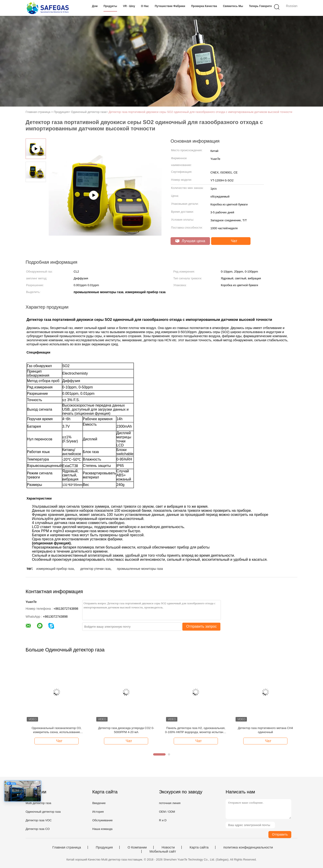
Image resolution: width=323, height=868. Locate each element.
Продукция (104, 847)
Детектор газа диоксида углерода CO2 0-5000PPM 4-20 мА (126, 730)
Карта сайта (199, 847)
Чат (231, 241)
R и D (163, 820)
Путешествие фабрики (170, 6)
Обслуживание (102, 820)
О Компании (137, 847)
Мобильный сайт (163, 851)
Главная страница (67, 847)
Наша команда (102, 829)
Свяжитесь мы (233, 6)
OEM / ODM (167, 812)
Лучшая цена (190, 241)
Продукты (110, 6)
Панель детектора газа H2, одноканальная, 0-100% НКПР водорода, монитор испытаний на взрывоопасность (196, 730)
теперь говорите (260, 6)
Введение (99, 803)
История (98, 812)
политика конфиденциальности (248, 847)
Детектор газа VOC (39, 820)
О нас (145, 6)
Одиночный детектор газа (43, 812)
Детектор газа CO (38, 829)
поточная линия (170, 803)
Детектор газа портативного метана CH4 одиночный (265, 730)
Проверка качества (204, 6)
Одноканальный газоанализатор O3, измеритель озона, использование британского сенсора (57, 730)
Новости (168, 847)
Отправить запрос (201, 626)
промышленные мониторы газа (140, 569)
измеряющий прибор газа (55, 569)
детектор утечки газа (95, 569)
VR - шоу (129, 6)
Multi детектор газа (38, 803)
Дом (95, 6)
